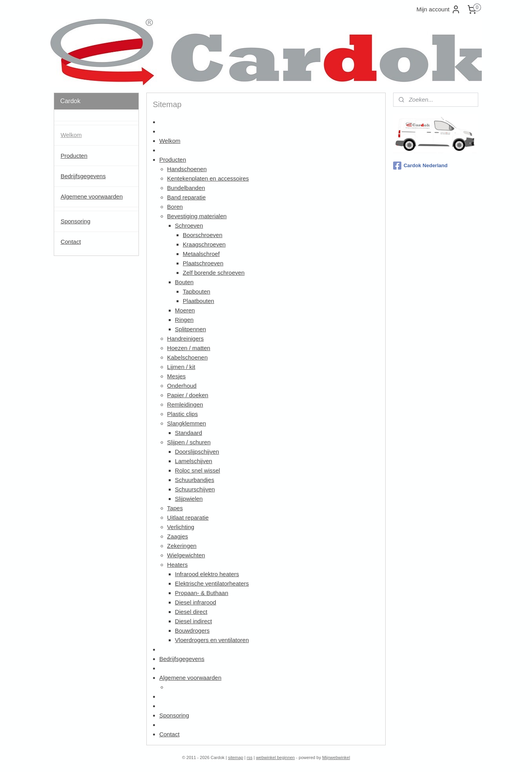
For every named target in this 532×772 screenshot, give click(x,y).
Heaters (178, 565)
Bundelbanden (186, 188)
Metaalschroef (201, 254)
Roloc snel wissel (198, 470)
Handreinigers (185, 339)
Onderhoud (182, 386)
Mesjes (177, 376)
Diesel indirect (193, 621)
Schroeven (189, 225)
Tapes (175, 508)
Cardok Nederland (420, 166)
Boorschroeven (203, 235)
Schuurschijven (195, 489)
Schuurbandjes (195, 480)
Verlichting (181, 527)
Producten (173, 160)
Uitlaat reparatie (188, 517)
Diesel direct (191, 612)
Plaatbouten (199, 301)
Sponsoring (174, 715)
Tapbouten (197, 291)
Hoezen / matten (189, 348)
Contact (169, 734)
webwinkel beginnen (275, 757)
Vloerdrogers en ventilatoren (212, 640)
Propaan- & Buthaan (202, 593)
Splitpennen (190, 329)
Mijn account (438, 9)
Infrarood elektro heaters (207, 574)
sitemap (236, 757)
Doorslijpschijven (197, 452)
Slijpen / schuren (189, 442)
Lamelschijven (194, 461)
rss (250, 757)
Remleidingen (185, 404)
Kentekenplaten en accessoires (208, 178)
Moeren (185, 310)
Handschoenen (187, 169)
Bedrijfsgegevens (182, 659)
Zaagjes (178, 536)
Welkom (170, 141)
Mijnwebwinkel (336, 757)
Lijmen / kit (181, 367)
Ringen (184, 320)
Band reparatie (186, 197)
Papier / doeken (188, 395)
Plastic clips (182, 414)
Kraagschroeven (204, 244)
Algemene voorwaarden (190, 678)
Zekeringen (182, 546)
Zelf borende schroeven (214, 273)
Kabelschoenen (187, 357)
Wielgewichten (186, 555)
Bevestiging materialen (197, 216)
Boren (175, 207)
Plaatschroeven (203, 263)
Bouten (184, 282)
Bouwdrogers (192, 631)
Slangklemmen (187, 423)
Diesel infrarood (196, 602)
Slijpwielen (189, 499)
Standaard (189, 433)
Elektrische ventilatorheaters (212, 583)
